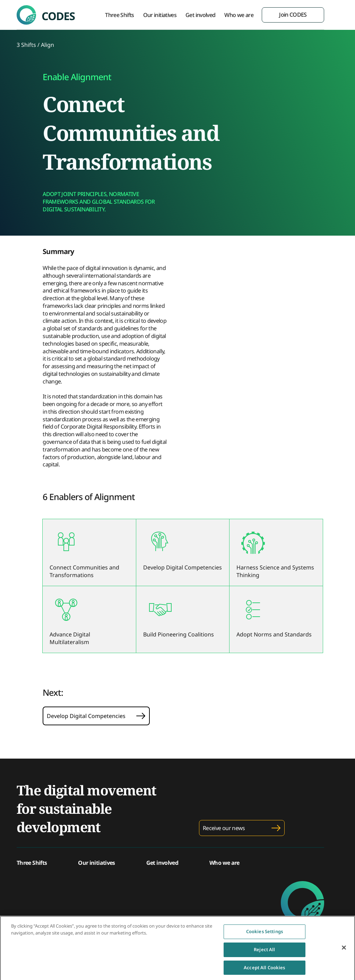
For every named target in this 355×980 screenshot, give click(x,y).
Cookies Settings (265, 933)
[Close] (344, 950)
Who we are (239, 15)
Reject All (264, 951)
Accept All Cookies (264, 969)
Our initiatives (160, 15)
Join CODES (293, 15)
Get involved (200, 15)
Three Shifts (119, 15)
